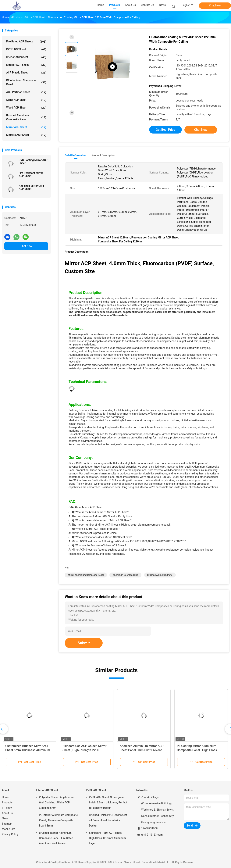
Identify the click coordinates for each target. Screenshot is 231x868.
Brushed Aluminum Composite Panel (26, 117)
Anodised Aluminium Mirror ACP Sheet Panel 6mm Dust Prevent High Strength (142, 750)
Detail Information (76, 155)
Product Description (103, 155)
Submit (84, 643)
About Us (7, 813)
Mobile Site (9, 829)
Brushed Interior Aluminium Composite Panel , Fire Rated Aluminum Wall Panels (56, 838)
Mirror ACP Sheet (26, 127)
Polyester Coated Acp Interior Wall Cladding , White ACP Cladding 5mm (56, 802)
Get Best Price (165, 130)
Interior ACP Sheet (26, 57)
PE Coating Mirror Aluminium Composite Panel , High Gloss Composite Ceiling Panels (197, 750)
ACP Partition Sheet (26, 92)
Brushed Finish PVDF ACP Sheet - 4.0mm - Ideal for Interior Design (108, 820)
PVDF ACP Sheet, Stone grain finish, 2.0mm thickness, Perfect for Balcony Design (108, 802)
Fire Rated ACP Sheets (26, 42)
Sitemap (7, 824)
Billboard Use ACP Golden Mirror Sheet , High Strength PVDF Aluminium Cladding (84, 750)
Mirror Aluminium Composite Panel (86, 575)
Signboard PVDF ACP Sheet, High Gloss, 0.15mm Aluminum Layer (107, 838)
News (5, 818)
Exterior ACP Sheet (26, 65)
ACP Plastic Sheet (26, 73)
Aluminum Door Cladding (125, 575)
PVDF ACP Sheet (26, 49)
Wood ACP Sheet (26, 108)
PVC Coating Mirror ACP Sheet (33, 162)
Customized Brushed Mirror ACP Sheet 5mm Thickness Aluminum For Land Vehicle (28, 750)
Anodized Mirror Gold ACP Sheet (31, 187)
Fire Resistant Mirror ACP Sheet (31, 174)
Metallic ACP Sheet (26, 135)
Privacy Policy (10, 834)
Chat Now (215, 5)
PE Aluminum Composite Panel (26, 82)
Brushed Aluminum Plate (160, 575)
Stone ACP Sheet (26, 100)
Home (5, 797)
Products (7, 802)
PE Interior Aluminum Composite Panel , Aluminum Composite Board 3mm (58, 820)
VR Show (7, 808)
